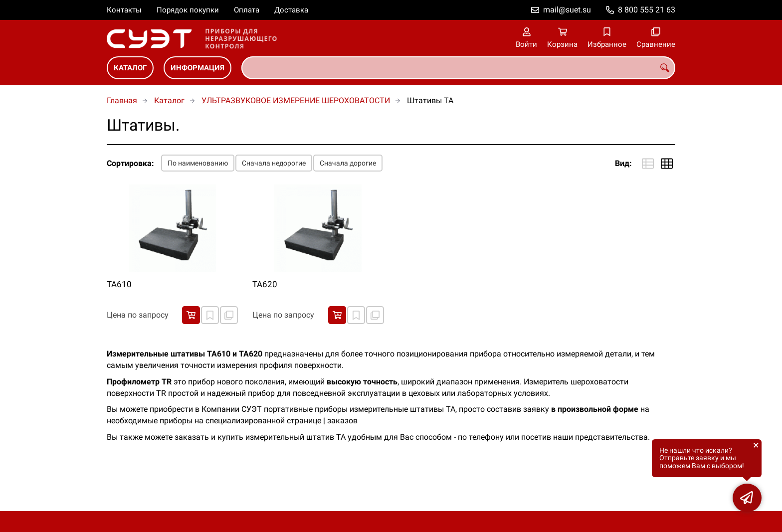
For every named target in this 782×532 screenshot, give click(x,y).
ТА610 (119, 284)
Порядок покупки (188, 10)
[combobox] (458, 68)
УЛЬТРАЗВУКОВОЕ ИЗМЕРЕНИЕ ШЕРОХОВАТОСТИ (296, 100)
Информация (197, 68)
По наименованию (198, 163)
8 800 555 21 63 (647, 10)
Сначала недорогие (274, 163)
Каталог (130, 68)
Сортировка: (130, 163)
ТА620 (265, 284)
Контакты (124, 10)
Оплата (247, 10)
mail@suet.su (567, 10)
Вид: (623, 163)
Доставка (291, 10)
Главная (122, 100)
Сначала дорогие (348, 163)
